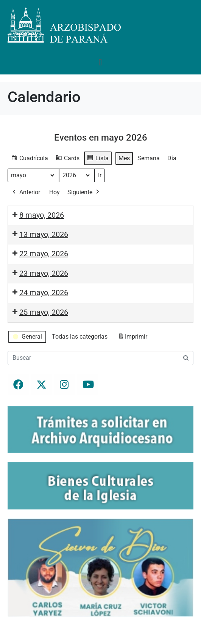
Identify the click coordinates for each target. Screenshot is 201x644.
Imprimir (132, 338)
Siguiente (84, 192)
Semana (149, 158)
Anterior (26, 192)
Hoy (55, 192)
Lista (98, 159)
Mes (124, 158)
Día (172, 158)
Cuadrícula (29, 159)
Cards (67, 159)
